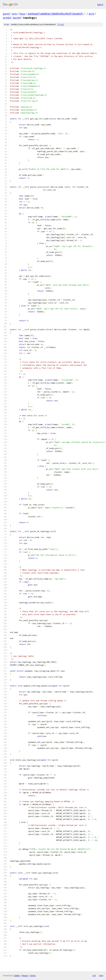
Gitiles (17, 976)
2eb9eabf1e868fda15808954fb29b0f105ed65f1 (55, 14)
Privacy (25, 976)
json (101, 975)
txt (94, 975)
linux (22, 14)
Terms (33, 976)
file (61, 25)
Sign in (100, 4)
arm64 (7, 18)
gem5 (6, 14)
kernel (17, 18)
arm (14, 14)
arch (91, 14)
